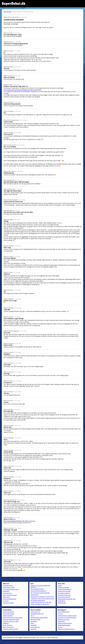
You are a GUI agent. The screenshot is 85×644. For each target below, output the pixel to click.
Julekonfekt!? (6, 591)
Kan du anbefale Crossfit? (37, 589)
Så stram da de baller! (9, 614)
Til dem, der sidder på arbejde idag (40, 604)
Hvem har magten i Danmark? (11, 629)
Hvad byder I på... (8, 593)
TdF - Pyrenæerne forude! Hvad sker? (40, 593)
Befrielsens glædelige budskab (11, 619)
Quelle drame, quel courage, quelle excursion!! (43, 599)
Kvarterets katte (62, 603)
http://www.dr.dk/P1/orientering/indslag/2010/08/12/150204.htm (23, 90)
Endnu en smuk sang (8, 627)
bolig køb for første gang (64, 595)
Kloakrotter (33, 629)
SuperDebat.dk (8, 12)
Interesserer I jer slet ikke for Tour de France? (42, 597)
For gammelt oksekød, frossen (11, 589)
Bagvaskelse (34, 621)
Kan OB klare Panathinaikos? (38, 600)
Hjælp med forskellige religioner (66, 629)
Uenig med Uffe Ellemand (10, 599)
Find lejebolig (61, 601)
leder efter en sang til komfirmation (67, 618)
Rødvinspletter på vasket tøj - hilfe (67, 599)
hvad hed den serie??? (9, 612)
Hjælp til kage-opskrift (9, 587)
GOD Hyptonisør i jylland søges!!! (39, 618)
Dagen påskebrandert (64, 612)
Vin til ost (60, 627)
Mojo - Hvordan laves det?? (10, 595)
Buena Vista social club (64, 597)
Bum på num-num (35, 627)
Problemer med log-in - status (11, 621)
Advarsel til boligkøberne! (65, 589)
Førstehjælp (34, 625)
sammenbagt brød (8, 586)
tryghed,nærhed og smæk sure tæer (67, 616)
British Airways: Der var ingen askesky (13, 618)
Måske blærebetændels (64, 625)
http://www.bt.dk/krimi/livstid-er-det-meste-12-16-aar (19, 521)
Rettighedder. (61, 621)
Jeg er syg (60, 614)
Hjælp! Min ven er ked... (64, 619)
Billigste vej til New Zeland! (65, 623)
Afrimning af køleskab (64, 587)
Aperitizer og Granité (8, 603)
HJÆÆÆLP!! (6, 623)
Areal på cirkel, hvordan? (64, 591)
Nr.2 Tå (32, 616)
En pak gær (6, 601)
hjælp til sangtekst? (8, 616)
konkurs (60, 586)
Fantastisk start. (35, 595)
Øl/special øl (6, 597)
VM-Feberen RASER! (35, 619)
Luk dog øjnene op (35, 612)
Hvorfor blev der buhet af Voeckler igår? (41, 602)
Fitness (32, 623)
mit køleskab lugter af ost (37, 614)
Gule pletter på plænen (64, 593)
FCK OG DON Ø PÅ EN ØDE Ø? (38, 591)
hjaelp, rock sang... (8, 625)
